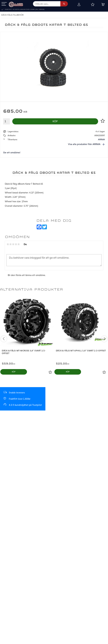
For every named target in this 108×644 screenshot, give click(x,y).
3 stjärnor (13, 244)
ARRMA (101, 139)
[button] (4, 4)
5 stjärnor (19, 244)
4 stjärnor (16, 244)
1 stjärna (8, 244)
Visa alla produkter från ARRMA (84, 144)
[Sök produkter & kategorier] (47, 4)
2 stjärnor (10, 244)
